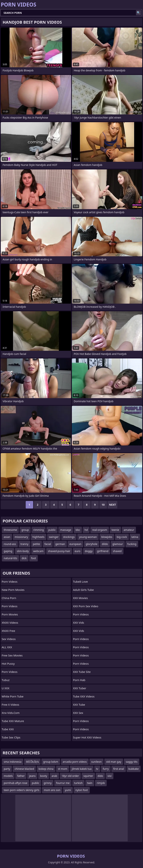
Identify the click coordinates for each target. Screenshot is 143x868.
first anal (119, 769)
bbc (78, 530)
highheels (38, 537)
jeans (32, 776)
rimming (39, 530)
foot (34, 558)
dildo (105, 544)
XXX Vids (79, 623)
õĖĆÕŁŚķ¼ (32, 762)
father (21, 776)
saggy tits (132, 762)
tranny (24, 544)
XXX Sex (78, 713)
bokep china (46, 769)
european (75, 544)
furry (106, 769)
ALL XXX (7, 647)
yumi (68, 790)
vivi (109, 776)
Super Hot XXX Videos (87, 737)
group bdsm (51, 762)
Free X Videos (10, 705)
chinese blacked (24, 769)
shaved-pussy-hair (59, 551)
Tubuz (6, 680)
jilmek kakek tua (82, 769)
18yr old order (70, 776)
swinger (54, 537)
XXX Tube (79, 705)
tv (97, 769)
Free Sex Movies (12, 655)
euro (78, 551)
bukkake (134, 769)
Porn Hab (79, 680)
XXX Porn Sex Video (86, 606)
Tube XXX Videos (84, 696)
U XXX (5, 688)
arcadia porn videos (75, 762)
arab (54, 776)
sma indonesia (13, 762)
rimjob (101, 783)
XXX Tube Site (82, 672)
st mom (63, 769)
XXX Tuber (80, 688)
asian (7, 537)
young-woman (88, 537)
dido (100, 776)
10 (103, 505)
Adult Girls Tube (83, 590)
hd (86, 530)
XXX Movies (80, 598)
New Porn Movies (13, 590)
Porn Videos (9, 582)
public (52, 530)
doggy (89, 551)
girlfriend (103, 551)
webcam (38, 551)
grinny (48, 783)
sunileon (96, 762)
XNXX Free (8, 631)
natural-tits (10, 558)
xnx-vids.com (11, 713)
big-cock (122, 537)
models (8, 776)
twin (90, 783)
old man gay (114, 762)
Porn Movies (10, 614)
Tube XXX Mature (13, 721)
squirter (88, 776)
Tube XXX (8, 729)
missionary (21, 537)
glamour (118, 544)
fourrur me (63, 783)
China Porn (9, 598)
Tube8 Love (80, 582)
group (25, 530)
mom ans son (52, 790)
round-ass (10, 544)
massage (66, 530)
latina (135, 537)
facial (48, 544)
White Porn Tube (13, 696)
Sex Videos (9, 639)
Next (113, 505)
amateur (129, 530)
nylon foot (82, 790)
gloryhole (92, 544)
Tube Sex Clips (11, 737)
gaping (8, 551)
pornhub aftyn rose (16, 783)
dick (24, 558)
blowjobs (107, 537)
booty (44, 776)
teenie (115, 530)
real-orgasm (100, 530)
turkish (78, 783)
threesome (10, 530)
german (60, 544)
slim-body (23, 551)
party (7, 769)
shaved (117, 551)
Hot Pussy (8, 664)
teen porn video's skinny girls (22, 790)
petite (36, 544)
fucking (132, 544)
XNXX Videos (10, 623)
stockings (69, 537)
